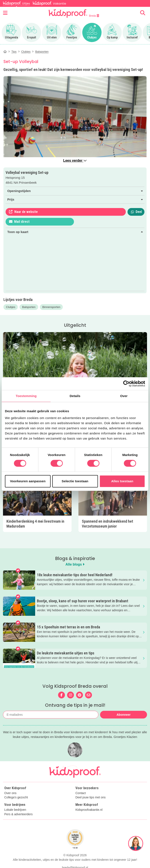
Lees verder (75, 161)
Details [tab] (75, 396)
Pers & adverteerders (18, 814)
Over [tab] (124, 396)
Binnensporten (51, 307)
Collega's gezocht (16, 797)
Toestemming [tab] (26, 396)
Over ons (10, 793)
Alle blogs (75, 564)
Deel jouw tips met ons (91, 797)
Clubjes (11, 307)
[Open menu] (5, 13)
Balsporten (29, 307)
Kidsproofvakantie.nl (89, 810)
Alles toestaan (122, 481)
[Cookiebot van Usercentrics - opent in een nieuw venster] (126, 384)
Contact (81, 793)
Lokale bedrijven (15, 810)
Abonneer (124, 715)
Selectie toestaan (75, 481)
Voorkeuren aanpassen (28, 481)
